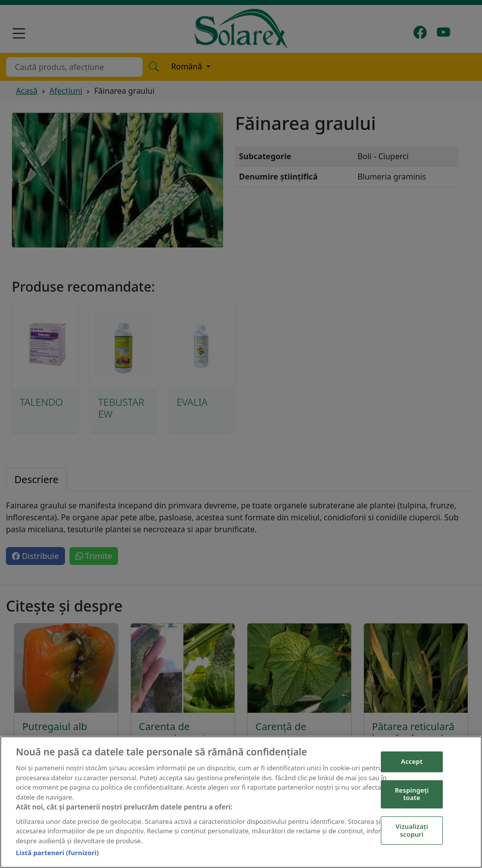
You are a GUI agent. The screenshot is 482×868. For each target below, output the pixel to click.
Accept (412, 761)
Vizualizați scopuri (412, 830)
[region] (241, 802)
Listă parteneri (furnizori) (57, 853)
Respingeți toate (412, 794)
